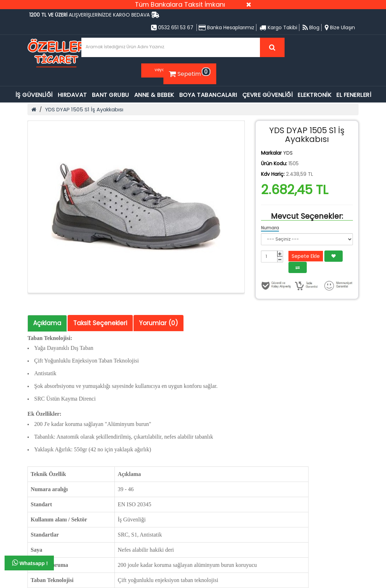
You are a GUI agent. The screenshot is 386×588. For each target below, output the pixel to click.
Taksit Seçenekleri (100, 323)
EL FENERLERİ (354, 95)
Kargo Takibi (278, 27)
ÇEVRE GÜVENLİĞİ (268, 95)
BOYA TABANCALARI (208, 95)
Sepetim (189, 73)
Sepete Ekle (306, 256)
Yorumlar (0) (158, 323)
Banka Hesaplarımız (226, 27)
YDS (288, 153)
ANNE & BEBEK (154, 95)
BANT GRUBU (111, 95)
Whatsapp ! (30, 563)
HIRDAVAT (72, 95)
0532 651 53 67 (172, 27)
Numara (270, 228)
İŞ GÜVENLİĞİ (34, 95)
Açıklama (47, 323)
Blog (311, 27)
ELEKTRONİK (315, 95)
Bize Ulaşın (340, 27)
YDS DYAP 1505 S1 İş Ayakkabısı (84, 109)
